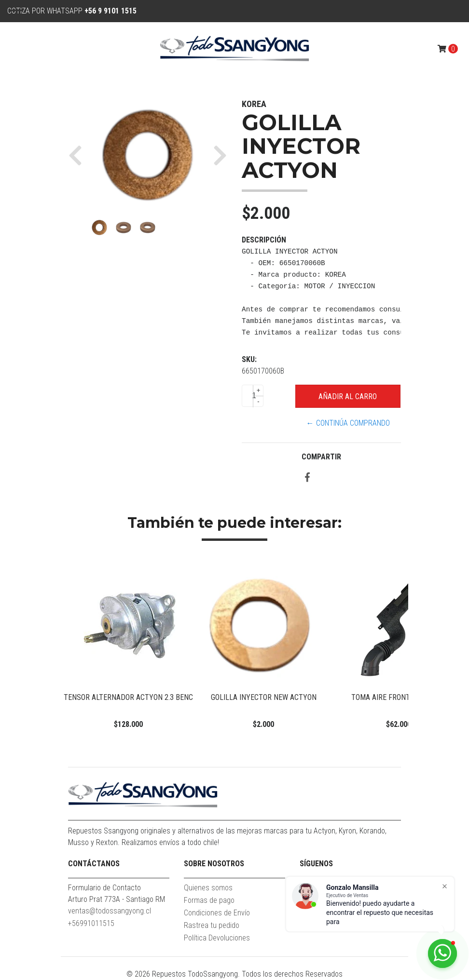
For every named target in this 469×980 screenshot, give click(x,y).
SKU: (249, 359)
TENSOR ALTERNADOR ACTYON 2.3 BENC (128, 697)
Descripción (264, 240)
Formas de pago (209, 900)
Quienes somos (208, 888)
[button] (79, 155)
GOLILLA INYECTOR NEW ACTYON (264, 697)
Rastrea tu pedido (212, 925)
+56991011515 (91, 923)
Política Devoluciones (217, 938)
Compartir (321, 457)
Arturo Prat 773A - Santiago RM (117, 899)
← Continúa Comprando (348, 423)
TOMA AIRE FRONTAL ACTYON (399, 697)
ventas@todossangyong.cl (110, 911)
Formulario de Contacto (104, 888)
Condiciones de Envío (217, 913)
